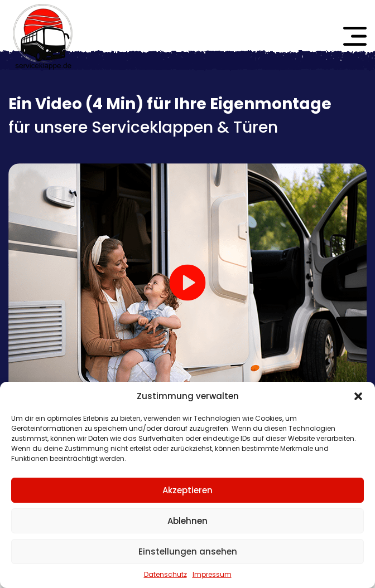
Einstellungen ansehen (188, 551)
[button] (358, 396)
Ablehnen (187, 521)
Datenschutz (165, 574)
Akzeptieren (187, 490)
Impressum (212, 574)
